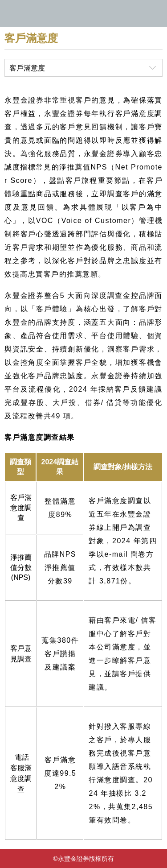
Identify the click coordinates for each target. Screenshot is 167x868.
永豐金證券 (83, 13)
